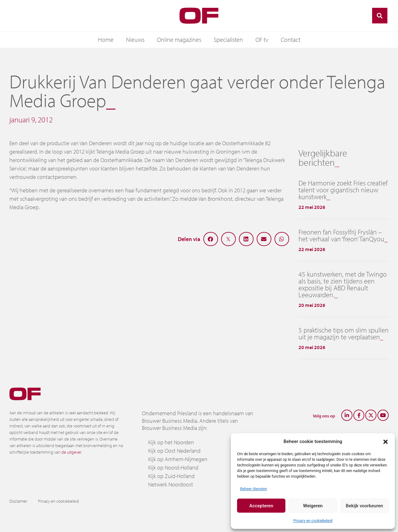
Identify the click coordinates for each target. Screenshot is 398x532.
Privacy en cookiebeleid (313, 521)
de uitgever (71, 452)
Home (106, 39)
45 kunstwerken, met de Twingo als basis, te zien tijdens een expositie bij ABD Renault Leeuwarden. (343, 284)
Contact (291, 39)
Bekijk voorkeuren (364, 506)
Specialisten (228, 39)
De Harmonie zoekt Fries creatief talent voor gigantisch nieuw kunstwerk (343, 190)
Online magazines (179, 39)
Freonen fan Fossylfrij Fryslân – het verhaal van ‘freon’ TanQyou (341, 235)
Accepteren (261, 506)
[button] (386, 441)
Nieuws (135, 39)
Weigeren (313, 506)
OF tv (262, 39)
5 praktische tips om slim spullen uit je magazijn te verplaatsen (344, 333)
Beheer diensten (254, 489)
